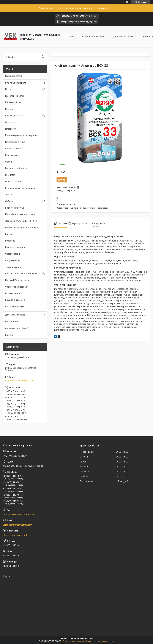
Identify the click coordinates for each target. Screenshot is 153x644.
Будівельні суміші (14, 116)
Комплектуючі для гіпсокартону (21, 135)
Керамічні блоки (13, 102)
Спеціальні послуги (15, 307)
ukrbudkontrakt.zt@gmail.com (20, 381)
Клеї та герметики (14, 149)
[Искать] (43, 57)
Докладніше (104, 8)
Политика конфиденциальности (100, 641)
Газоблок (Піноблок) (15, 96)
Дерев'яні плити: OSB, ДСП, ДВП (21, 221)
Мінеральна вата (14, 182)
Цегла (8, 89)
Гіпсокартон (11, 129)
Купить (62, 180)
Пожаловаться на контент (74, 641)
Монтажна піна (13, 155)
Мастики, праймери (15, 247)
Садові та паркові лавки (17, 287)
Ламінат (9, 195)
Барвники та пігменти (16, 168)
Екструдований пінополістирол (21, 188)
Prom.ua (90, 638)
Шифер (9, 234)
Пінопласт (10, 175)
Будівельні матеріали (93, 37)
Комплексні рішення (15, 300)
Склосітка (10, 122)
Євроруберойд (13, 254)
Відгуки (9, 335)
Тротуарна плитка (14, 267)
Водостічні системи (15, 208)
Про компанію (12, 322)
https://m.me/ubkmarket (15, 535)
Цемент (9, 109)
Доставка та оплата (124, 37)
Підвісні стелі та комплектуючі (20, 214)
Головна (70, 37)
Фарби (9, 162)
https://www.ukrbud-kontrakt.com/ (20, 515)
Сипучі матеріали (14, 261)
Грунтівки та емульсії (16, 142)
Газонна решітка (13, 293)
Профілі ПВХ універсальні (18, 280)
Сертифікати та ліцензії (17, 328)
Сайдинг (9, 201)
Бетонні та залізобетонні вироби (21, 274)
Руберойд (10, 241)
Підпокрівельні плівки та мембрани (23, 228)
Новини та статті (13, 76)
